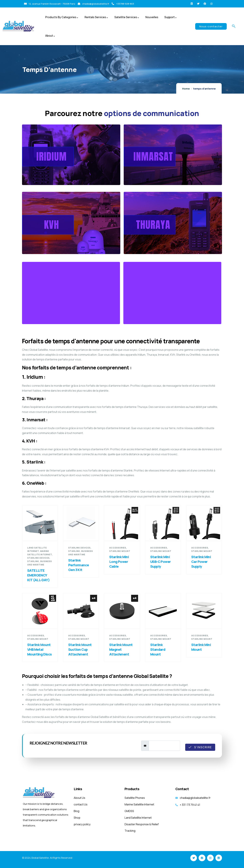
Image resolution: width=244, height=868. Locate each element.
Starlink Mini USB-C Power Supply (160, 562)
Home (186, 89)
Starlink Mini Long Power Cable (119, 562)
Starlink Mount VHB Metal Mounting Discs (40, 649)
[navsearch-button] (234, 26)
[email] (164, 746)
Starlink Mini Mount (201, 647)
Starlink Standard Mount (158, 649)
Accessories (118, 548)
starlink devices (38, 558)
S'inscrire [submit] (200, 747)
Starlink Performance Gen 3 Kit (79, 565)
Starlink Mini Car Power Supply (201, 562)
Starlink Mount (120, 551)
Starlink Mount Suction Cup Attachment (80, 649)
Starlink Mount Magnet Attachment (121, 649)
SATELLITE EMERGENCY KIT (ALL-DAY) (38, 575)
